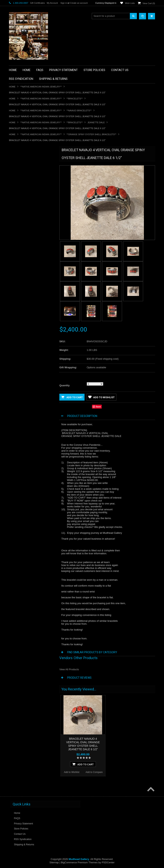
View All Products (69, 669)
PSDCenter (108, 862)
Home (12, 87)
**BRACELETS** (75, 99)
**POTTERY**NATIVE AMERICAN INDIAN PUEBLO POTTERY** (29, 270)
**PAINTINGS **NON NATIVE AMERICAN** (27, 174)
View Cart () (149, 3)
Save (98, 407)
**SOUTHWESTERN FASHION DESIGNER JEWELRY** (28, 260)
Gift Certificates (37, 3)
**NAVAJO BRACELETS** (79, 111)
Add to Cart (72, 397)
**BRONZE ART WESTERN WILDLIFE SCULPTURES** (32, 190)
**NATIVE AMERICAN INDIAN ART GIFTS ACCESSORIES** (30, 220)
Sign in (64, 3)
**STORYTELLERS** (22, 278)
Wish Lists (130, 3)
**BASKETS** (19, 166)
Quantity (65, 385)
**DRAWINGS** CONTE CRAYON (29, 199)
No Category (18, 285)
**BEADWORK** (20, 182)
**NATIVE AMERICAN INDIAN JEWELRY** (41, 87)
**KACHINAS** (19, 212)
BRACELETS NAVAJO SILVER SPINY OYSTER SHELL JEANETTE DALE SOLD (32, 347)
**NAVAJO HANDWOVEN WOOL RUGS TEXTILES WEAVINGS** (32, 250)
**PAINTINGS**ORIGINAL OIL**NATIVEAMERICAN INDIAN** (30, 240)
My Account (52, 3)
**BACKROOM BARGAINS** (26, 159)
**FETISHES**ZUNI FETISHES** (29, 205)
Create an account (79, 3)
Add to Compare (43, 373)
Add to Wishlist (20, 373)
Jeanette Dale (96, 122)
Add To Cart (83, 764)
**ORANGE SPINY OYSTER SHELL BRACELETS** (91, 134)
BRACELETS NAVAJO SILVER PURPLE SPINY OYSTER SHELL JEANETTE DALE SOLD (32, 424)
